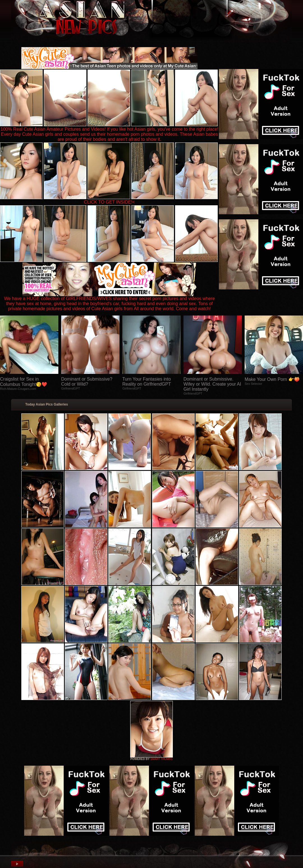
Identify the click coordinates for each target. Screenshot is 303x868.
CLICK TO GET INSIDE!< (109, 202)
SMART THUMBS (161, 759)
